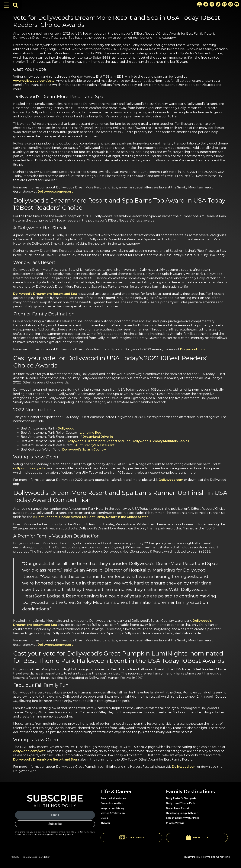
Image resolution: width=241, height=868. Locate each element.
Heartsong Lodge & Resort (182, 813)
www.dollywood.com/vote (34, 81)
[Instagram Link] (199, 4)
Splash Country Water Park (182, 818)
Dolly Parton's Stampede (181, 798)
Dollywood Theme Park (180, 803)
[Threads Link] (231, 4)
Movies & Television (113, 813)
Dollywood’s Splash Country (84, 449)
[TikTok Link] (218, 4)
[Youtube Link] (237, 4)
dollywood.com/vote (29, 468)
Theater (105, 823)
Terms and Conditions (216, 857)
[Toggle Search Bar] (15, 5)
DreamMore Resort (178, 808)
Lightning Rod (91, 433)
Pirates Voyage (175, 823)
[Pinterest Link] (224, 4)
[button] (131, 838)
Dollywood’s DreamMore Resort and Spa (45, 294)
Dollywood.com (192, 349)
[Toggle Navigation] (6, 5)
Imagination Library (112, 808)
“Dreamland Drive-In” (98, 437)
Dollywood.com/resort (55, 192)
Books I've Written (112, 803)
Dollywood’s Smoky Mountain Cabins (160, 441)
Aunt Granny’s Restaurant (95, 445)
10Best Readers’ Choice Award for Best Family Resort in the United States (91, 517)
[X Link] (212, 4)
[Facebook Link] (206, 4)
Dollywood (66, 428)
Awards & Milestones (113, 798)
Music (104, 818)
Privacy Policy (66, 834)
